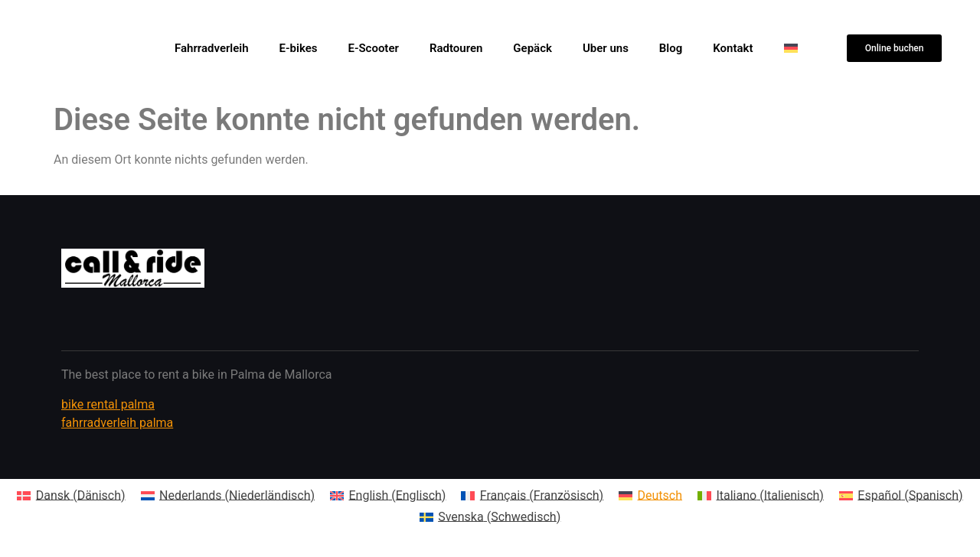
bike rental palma (108, 404)
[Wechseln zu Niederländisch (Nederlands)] (228, 496)
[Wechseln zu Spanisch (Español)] (901, 496)
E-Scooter (373, 48)
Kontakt (733, 48)
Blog (671, 48)
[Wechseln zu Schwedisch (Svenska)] (490, 517)
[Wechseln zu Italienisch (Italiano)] (761, 496)
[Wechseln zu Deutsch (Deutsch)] (650, 496)
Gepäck (532, 48)
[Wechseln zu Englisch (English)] (388, 496)
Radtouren (456, 48)
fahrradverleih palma (117, 423)
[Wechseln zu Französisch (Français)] (532, 496)
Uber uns (606, 48)
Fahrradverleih (212, 48)
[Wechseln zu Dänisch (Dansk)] (71, 496)
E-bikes (299, 48)
